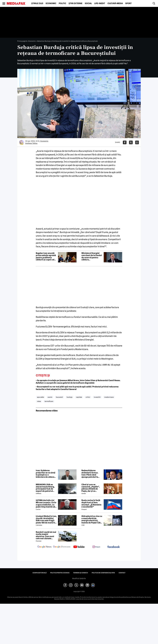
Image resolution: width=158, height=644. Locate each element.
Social (88, 3)
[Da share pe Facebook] (125, 142)
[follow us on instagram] (96, 547)
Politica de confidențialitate (103, 573)
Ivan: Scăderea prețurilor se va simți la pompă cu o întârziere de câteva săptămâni (46, 474)
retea (39, 401)
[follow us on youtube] (79, 547)
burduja (69, 397)
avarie (50, 397)
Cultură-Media (115, 3)
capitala (79, 397)
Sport (128, 3)
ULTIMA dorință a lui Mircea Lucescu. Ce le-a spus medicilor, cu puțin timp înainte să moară (46, 504)
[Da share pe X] (131, 142)
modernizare (109, 397)
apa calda (40, 397)
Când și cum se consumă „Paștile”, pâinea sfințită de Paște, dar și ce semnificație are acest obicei (92, 488)
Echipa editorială (40, 573)
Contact (122, 573)
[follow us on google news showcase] (62, 547)
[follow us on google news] (44, 547)
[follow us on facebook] (114, 547)
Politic (62, 3)
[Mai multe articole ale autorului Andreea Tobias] (22, 142)
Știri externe (75, 3)
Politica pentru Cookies (60, 573)
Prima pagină (22, 41)
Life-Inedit (100, 3)
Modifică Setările (79, 578)
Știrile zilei (37, 3)
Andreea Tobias (31, 143)
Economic (51, 3)
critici (88, 397)
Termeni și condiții (81, 573)
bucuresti (59, 397)
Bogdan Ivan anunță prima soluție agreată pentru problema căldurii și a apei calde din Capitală (46, 256)
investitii (97, 397)
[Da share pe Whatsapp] (137, 142)
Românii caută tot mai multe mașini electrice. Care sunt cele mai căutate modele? (46, 535)
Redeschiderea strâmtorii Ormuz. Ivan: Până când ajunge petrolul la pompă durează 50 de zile (91, 474)
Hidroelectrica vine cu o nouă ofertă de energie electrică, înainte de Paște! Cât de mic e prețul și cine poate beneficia (92, 519)
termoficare (49, 401)
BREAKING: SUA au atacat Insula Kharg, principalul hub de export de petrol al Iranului (45, 488)
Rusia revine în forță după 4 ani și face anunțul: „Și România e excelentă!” (91, 504)
